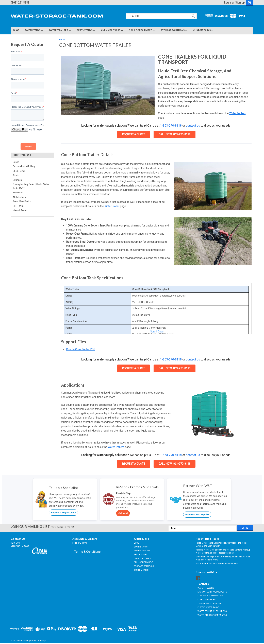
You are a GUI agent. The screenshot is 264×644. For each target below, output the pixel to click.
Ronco (16, 162)
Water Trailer (112, 206)
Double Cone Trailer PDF (81, 349)
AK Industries (19, 197)
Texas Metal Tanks (22, 202)
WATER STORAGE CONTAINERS (212, 615)
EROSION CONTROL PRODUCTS (212, 592)
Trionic (16, 175)
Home (62, 39)
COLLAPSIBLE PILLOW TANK (210, 596)
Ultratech (17, 180)
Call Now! (123, 513)
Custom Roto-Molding (24, 166)
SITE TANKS (19, 206)
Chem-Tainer (19, 171)
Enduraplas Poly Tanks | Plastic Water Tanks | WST (31, 186)
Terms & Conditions (87, 552)
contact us (193, 125)
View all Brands (20, 210)
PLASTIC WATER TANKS (208, 607)
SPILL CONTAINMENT (142, 31)
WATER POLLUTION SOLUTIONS (212, 611)
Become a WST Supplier (197, 515)
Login (228, 2)
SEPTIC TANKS (86, 31)
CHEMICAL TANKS (112, 31)
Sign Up (240, 2)
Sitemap (42, 641)
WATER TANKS (34, 31)
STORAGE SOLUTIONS (174, 31)
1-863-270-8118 (171, 125)
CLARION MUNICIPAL (207, 600)
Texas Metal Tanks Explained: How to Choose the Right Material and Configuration (221, 544)
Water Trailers (237, 113)
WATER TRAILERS (60, 31)
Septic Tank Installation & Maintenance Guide (217, 564)
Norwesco (18, 193)
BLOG (16, 30)
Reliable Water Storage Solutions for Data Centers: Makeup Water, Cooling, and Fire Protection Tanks (223, 551)
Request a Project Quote (63, 513)
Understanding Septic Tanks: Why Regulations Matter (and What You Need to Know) (223, 558)
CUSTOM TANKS (203, 31)
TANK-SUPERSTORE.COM (209, 603)
